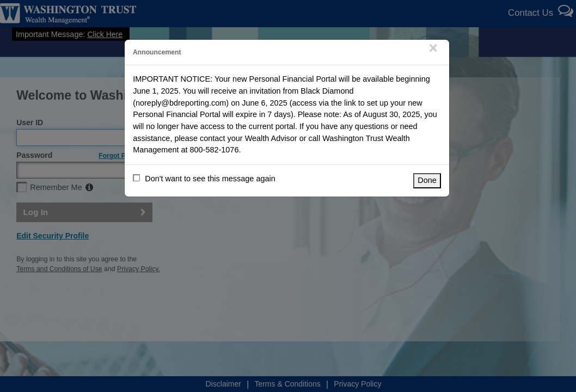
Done (427, 180)
